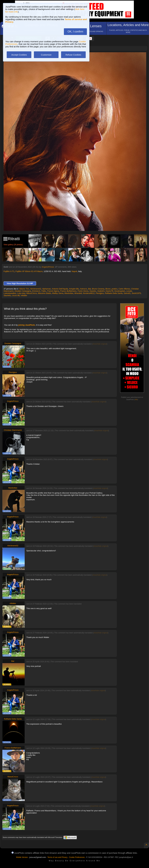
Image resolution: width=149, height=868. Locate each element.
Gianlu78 (109, 291)
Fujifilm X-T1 (9, 271)
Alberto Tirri (24, 289)
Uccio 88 (16, 295)
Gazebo (93, 291)
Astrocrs (83, 289)
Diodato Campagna (23, 291)
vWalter (24, 295)
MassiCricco (32, 293)
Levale (129, 291)
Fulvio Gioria (83, 291)
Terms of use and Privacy (57, 857)
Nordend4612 (89, 293)
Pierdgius (100, 293)
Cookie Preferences (77, 857)
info (136, 399)
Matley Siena (58, 293)
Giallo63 (101, 291)
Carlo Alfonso (124, 289)
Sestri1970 (136, 293)
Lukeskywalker (10, 293)
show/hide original (100, 344)
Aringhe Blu (74, 289)
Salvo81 (127, 293)
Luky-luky (21, 293)
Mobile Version (22, 857)
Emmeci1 (36, 291)
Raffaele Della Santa (114, 293)
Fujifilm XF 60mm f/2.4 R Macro (29, 271)
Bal (90, 289)
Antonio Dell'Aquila (60, 289)
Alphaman (47, 289)
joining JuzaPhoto (27, 325)
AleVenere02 (36, 289)
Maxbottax (69, 293)
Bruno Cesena (98, 289)
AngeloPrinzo (48, 267)
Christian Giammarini (13, 430)
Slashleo (7, 295)
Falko (44, 291)
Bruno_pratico (111, 289)
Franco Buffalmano (68, 291)
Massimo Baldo (44, 293)
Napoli (74, 271)
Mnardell (78, 293)
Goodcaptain (120, 291)
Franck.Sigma (53, 291)
